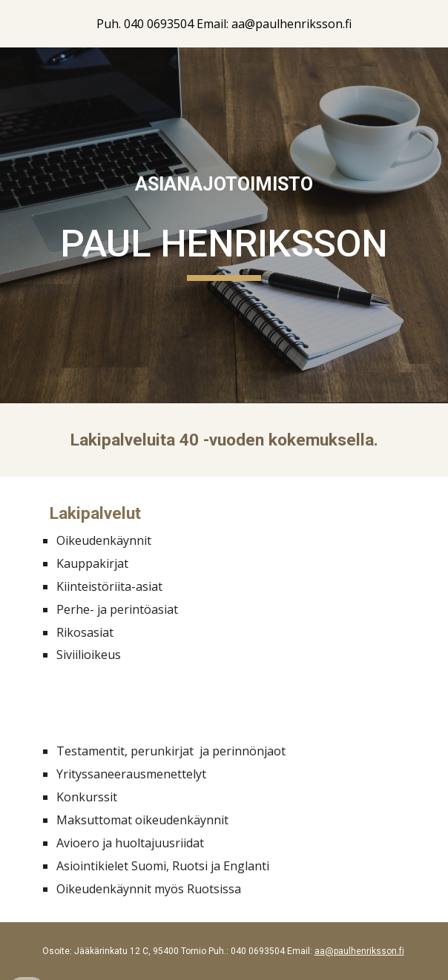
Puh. (217, 951)
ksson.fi (388, 951)
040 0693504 (258, 951)
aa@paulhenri (343, 951)
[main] (224, 185)
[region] (224, 24)
